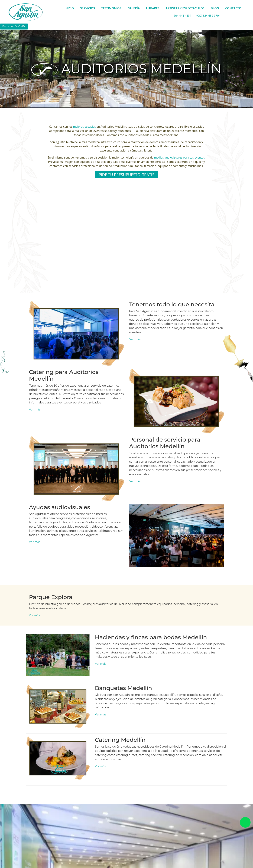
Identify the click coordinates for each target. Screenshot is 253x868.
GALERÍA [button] (134, 8)
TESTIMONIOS (111, 8)
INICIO (69, 8)
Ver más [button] (135, 339)
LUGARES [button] (153, 8)
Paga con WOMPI (14, 26)
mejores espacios (84, 127)
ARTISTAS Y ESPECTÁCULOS (185, 8)
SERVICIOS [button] (87, 8)
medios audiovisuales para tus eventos (179, 157)
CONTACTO (233, 8)
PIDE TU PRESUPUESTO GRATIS (127, 175)
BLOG (215, 8)
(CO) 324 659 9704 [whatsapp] (208, 16)
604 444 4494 (182, 16)
